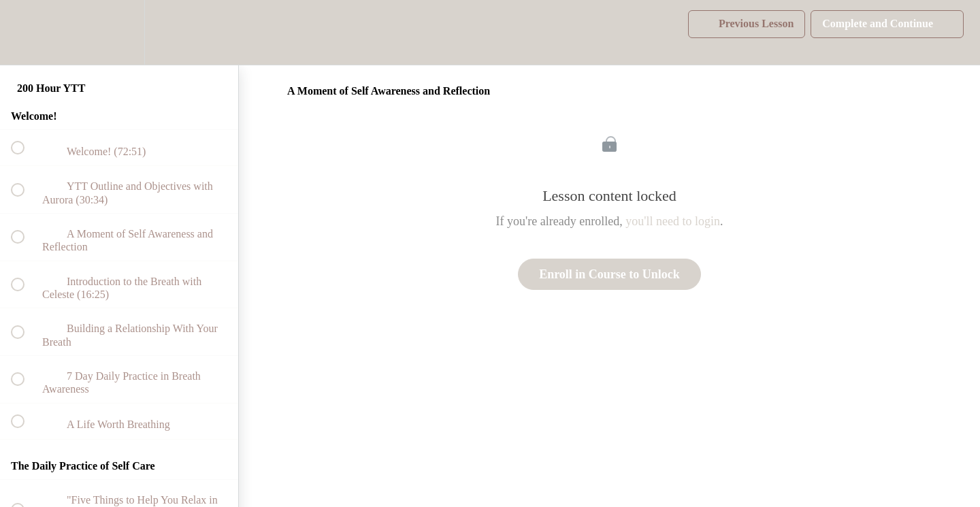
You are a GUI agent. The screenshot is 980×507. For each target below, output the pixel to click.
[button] (25, 32)
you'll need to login (673, 221)
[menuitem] (119, 32)
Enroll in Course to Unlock (609, 274)
